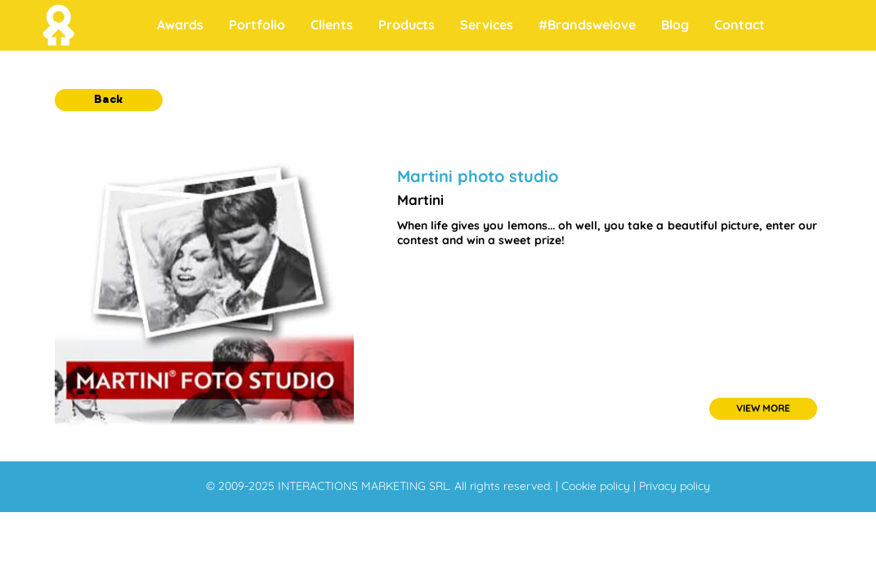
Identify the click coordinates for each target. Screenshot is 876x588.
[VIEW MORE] (763, 409)
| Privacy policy (672, 486)
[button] (109, 100)
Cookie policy (597, 486)
